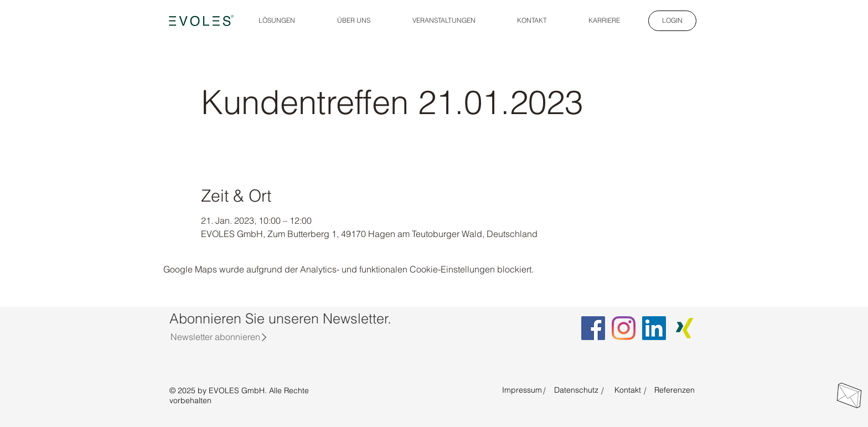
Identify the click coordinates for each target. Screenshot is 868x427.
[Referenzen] (675, 390)
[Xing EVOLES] (684, 328)
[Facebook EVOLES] (593, 328)
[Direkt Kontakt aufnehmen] (849, 395)
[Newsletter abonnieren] (215, 337)
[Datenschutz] (576, 390)
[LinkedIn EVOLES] (654, 328)
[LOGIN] (672, 21)
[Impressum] (522, 390)
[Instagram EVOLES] (624, 328)
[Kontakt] (628, 390)
